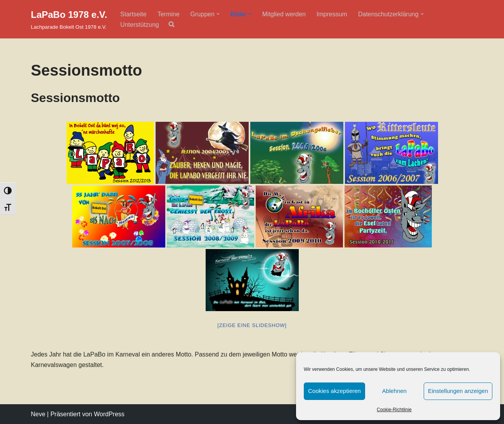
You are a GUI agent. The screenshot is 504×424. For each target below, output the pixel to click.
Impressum (332, 14)
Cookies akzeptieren (334, 391)
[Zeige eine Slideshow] (252, 325)
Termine (169, 14)
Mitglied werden (284, 14)
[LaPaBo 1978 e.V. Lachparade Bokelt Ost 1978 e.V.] (69, 19)
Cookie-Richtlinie (394, 410)
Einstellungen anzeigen (458, 391)
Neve (38, 414)
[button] (218, 14)
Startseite (133, 14)
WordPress (109, 414)
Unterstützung (140, 25)
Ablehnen (394, 391)
